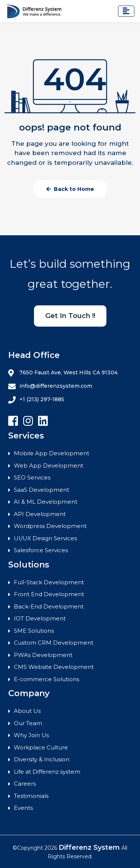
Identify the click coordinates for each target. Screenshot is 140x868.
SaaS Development (41, 490)
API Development (40, 514)
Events (23, 808)
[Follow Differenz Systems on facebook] (13, 421)
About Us (27, 711)
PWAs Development (43, 655)
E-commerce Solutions (46, 679)
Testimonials (31, 796)
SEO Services (32, 477)
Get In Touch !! (70, 316)
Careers (25, 784)
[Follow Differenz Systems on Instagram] (28, 421)
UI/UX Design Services (45, 538)
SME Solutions (34, 631)
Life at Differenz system (47, 772)
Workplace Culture (41, 747)
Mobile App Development (52, 453)
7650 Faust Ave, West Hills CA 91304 (63, 373)
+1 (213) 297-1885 (36, 400)
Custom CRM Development (54, 643)
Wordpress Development (50, 526)
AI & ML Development (46, 502)
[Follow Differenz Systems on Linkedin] (43, 421)
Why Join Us (31, 735)
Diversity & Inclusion (42, 759)
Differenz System (89, 847)
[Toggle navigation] (126, 11)
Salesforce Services (41, 550)
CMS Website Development (54, 667)
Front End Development (49, 594)
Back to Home (70, 189)
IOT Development (40, 618)
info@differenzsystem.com (50, 386)
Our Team (28, 723)
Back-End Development (49, 606)
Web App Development (49, 466)
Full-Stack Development (49, 582)
